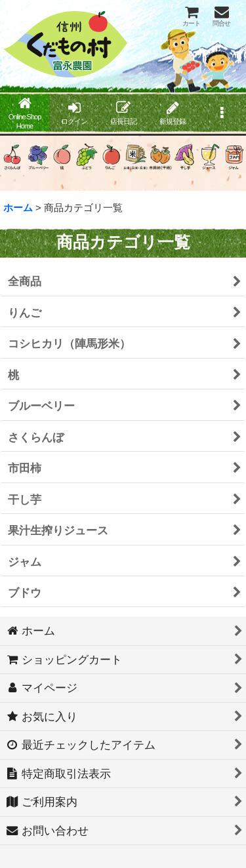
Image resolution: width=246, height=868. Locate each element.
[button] (221, 114)
